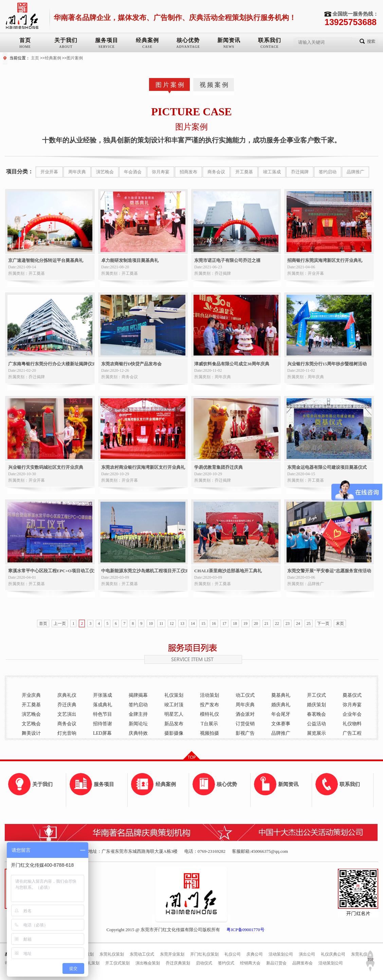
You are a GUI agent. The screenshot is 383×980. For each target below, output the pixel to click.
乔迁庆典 (67, 705)
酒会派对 (245, 714)
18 (235, 623)
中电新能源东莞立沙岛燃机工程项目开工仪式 (144, 571)
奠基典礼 (281, 695)
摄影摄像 (174, 733)
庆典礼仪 (67, 695)
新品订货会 (276, 963)
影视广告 (245, 733)
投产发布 (209, 705)
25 (309, 623)
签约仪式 (226, 963)
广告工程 (352, 733)
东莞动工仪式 (142, 954)
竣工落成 (272, 172)
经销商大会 (250, 963)
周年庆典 (77, 172)
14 (193, 623)
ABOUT (66, 47)
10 (151, 623)
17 (224, 623)
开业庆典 (31, 695)
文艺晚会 (31, 724)
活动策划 (209, 695)
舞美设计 (31, 733)
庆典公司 (255, 954)
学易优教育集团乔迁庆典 (218, 467)
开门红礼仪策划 (204, 954)
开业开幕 (49, 172)
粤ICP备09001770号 (245, 930)
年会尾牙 (281, 714)
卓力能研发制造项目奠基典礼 (130, 260)
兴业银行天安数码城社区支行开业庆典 (46, 467)
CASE (147, 47)
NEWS (229, 47)
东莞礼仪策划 (112, 954)
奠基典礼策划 (87, 963)
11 (161, 623)
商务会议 (216, 172)
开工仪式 (316, 695)
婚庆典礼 (281, 705)
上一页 (60, 623)
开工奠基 (244, 172)
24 (298, 623)
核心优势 (188, 40)
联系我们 (270, 40)
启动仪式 (204, 963)
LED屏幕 (102, 733)
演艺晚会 (105, 172)
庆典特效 (138, 733)
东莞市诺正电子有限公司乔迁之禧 (227, 260)
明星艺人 (174, 714)
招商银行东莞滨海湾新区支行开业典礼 (325, 260)
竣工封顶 (174, 705)
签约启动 (328, 172)
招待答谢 (103, 724)
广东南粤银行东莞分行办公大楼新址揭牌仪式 (51, 364)
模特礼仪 (209, 714)
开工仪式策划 (117, 963)
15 (203, 623)
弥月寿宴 (161, 172)
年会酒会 (133, 172)
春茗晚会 (316, 714)
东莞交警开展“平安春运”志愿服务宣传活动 (329, 571)
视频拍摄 (209, 733)
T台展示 (209, 724)
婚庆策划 (316, 705)
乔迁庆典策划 (178, 963)
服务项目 (107, 40)
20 (256, 623)
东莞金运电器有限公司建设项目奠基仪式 (327, 467)
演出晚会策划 (148, 963)
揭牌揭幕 (138, 695)
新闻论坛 (138, 724)
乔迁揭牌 (300, 172)
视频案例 (215, 85)
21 (267, 623)
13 (182, 623)
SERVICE (107, 47)
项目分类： (20, 171)
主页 (35, 58)
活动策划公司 (281, 954)
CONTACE (269, 47)
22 (277, 623)
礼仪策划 (174, 695)
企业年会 (352, 714)
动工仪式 (245, 695)
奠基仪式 (352, 695)
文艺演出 (67, 714)
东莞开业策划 (172, 954)
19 (245, 623)
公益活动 (316, 724)
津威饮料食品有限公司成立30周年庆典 (232, 364)
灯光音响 (67, 733)
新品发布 (174, 724)
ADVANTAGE (188, 47)
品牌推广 (355, 172)
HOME (25, 47)
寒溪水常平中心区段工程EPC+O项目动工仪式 (51, 571)
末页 (340, 623)
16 (214, 623)
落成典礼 (103, 705)
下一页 (323, 623)
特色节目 (103, 714)
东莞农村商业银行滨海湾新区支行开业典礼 (143, 467)
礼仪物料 (352, 724)
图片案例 (75, 58)
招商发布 (188, 172)
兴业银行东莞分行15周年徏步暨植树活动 (327, 364)
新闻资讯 (229, 40)
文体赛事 (281, 724)
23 (288, 623)
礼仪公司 (233, 954)
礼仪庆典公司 (333, 954)
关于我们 (66, 40)
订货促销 (245, 724)
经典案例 (147, 40)
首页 (25, 40)
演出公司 (307, 954)
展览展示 (316, 733)
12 (172, 623)
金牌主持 (138, 714)
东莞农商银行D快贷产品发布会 (131, 364)
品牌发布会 (303, 963)
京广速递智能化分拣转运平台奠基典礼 (46, 260)
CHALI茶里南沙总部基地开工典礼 (228, 571)
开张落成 (103, 695)
